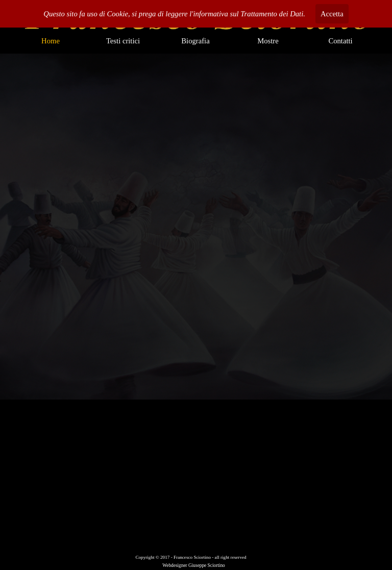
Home (51, 41)
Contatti (340, 41)
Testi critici (123, 41)
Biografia (195, 41)
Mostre (268, 41)
